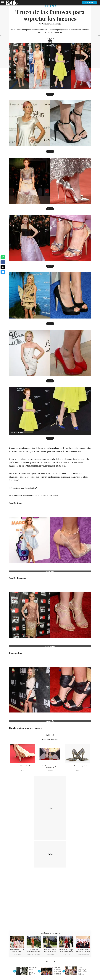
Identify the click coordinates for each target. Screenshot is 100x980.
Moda (23, 771)
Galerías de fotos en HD (34, 955)
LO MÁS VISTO (50, 961)
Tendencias (50, 771)
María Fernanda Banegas (52, 24)
